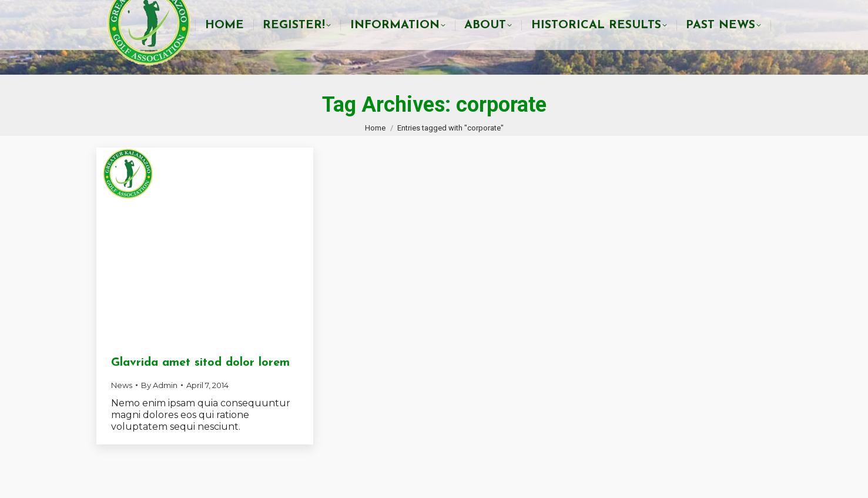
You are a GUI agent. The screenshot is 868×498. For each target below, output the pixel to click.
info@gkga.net (636, 12)
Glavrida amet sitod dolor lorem (200, 363)
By (159, 385)
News (122, 385)
